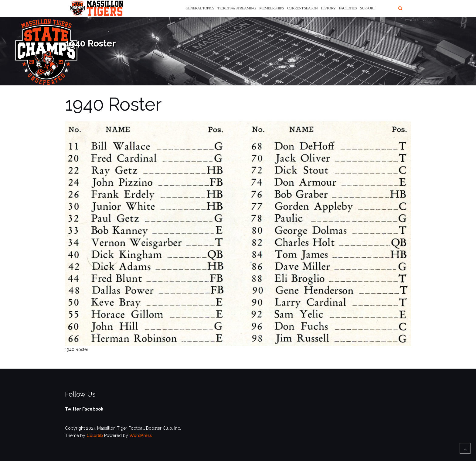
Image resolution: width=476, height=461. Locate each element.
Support (367, 8)
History (328, 8)
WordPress (141, 435)
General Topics (200, 8)
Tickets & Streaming (237, 8)
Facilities (348, 8)
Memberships (272, 8)
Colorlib (95, 435)
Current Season (302, 8)
